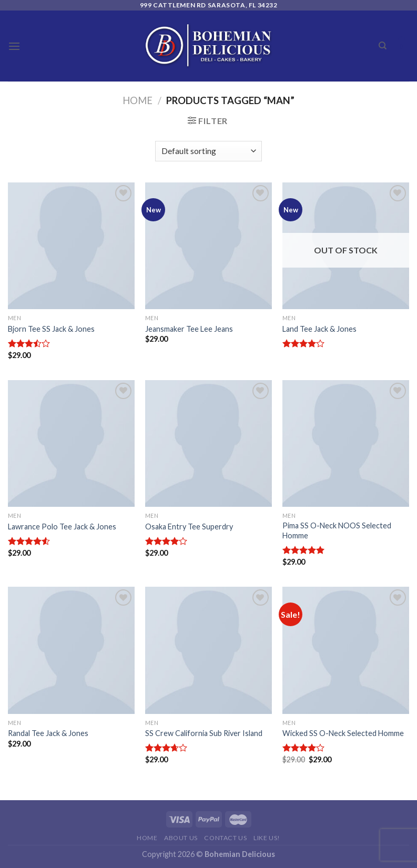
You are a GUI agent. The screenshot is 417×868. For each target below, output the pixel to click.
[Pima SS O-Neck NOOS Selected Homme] (346, 443)
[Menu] (14, 46)
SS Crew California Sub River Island (204, 733)
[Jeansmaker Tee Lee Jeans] (208, 246)
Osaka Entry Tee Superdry (189, 527)
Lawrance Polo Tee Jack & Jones (62, 527)
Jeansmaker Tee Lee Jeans (189, 329)
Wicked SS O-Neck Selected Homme (343, 733)
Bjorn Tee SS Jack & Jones (51, 329)
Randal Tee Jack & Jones (48, 733)
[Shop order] (208, 151)
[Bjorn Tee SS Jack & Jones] (71, 246)
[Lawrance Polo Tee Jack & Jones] (71, 443)
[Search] (383, 46)
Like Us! (267, 838)
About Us (181, 838)
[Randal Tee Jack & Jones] (71, 650)
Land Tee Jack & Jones (319, 329)
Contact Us (225, 838)
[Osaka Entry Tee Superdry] (208, 443)
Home (138, 100)
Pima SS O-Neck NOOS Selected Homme (337, 530)
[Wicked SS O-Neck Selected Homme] (346, 650)
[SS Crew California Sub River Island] (208, 650)
